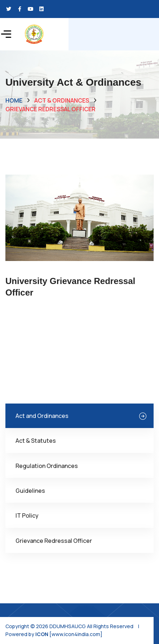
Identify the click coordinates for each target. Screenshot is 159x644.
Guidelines (30, 491)
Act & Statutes (36, 441)
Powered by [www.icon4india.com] (54, 634)
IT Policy (27, 515)
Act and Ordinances (42, 416)
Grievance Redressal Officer (54, 541)
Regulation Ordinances (47, 466)
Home (14, 100)
